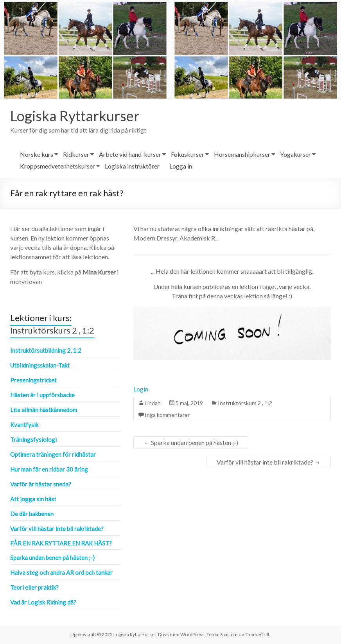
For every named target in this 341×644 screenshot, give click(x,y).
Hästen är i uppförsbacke (42, 395)
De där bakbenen (32, 514)
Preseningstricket (33, 380)
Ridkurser (76, 154)
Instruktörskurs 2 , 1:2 (245, 403)
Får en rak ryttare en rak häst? (61, 543)
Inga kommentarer (167, 415)
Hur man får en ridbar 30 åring (49, 469)
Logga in (181, 166)
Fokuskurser (188, 154)
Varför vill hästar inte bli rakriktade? (269, 462)
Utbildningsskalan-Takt (40, 365)
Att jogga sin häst (33, 499)
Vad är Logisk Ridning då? (43, 602)
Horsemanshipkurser (242, 154)
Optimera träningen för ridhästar (53, 454)
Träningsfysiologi (33, 439)
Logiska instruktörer (132, 166)
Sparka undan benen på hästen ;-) (191, 442)
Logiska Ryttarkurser (75, 116)
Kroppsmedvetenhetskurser (57, 166)
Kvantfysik (24, 425)
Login (141, 389)
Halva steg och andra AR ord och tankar (61, 572)
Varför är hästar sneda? (41, 484)
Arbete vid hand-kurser (130, 154)
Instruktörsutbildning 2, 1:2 (46, 350)
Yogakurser (295, 154)
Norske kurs (37, 154)
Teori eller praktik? (34, 587)
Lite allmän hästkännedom (44, 410)
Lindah (153, 403)
